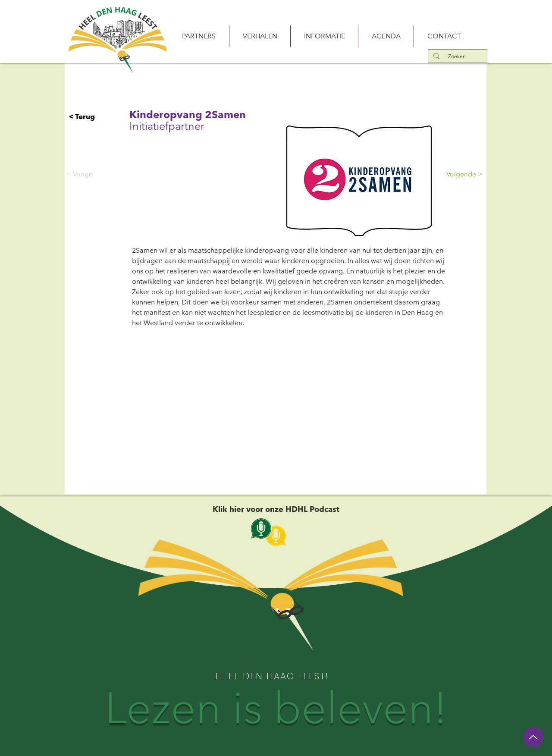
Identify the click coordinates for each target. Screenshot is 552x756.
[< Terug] (97, 116)
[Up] (533, 737)
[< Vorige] (95, 174)
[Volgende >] (461, 174)
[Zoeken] (457, 56)
